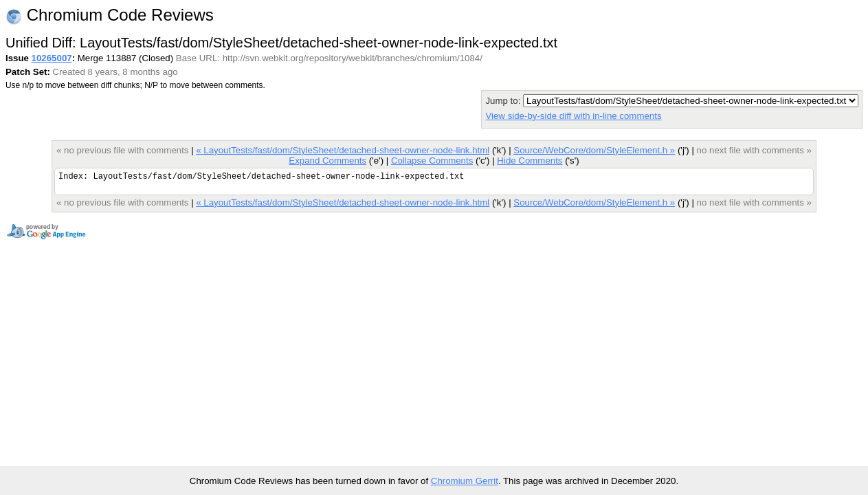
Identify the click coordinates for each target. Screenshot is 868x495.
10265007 (52, 58)
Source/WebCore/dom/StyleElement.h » (594, 150)
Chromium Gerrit (465, 481)
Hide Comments (530, 161)
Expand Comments (327, 161)
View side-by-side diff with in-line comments (573, 116)
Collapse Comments (432, 161)
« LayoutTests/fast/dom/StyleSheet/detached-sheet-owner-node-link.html (343, 150)
